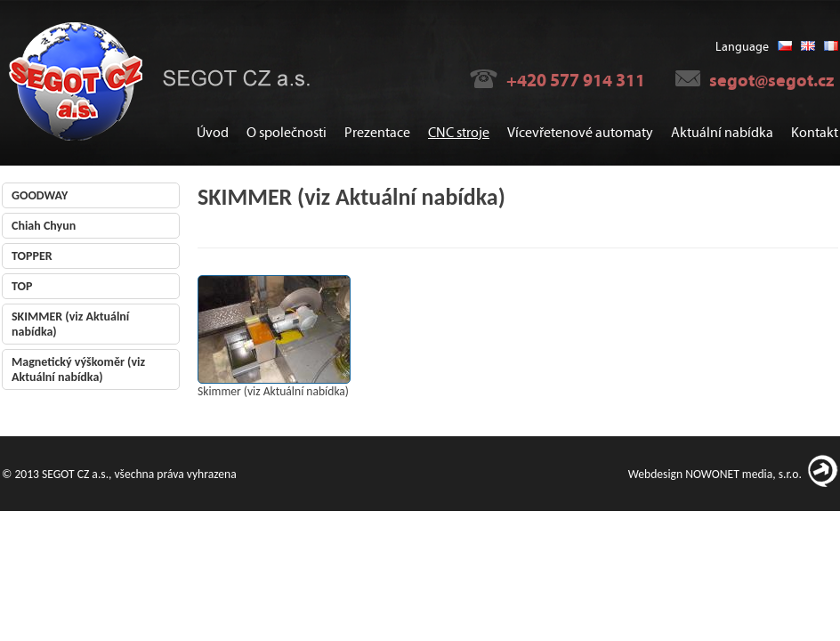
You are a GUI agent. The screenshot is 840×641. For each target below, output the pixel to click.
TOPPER (32, 256)
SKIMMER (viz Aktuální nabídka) (70, 324)
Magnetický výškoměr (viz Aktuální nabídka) (78, 369)
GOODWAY (40, 195)
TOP (22, 286)
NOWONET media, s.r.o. (743, 474)
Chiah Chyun (44, 226)
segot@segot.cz (771, 81)
